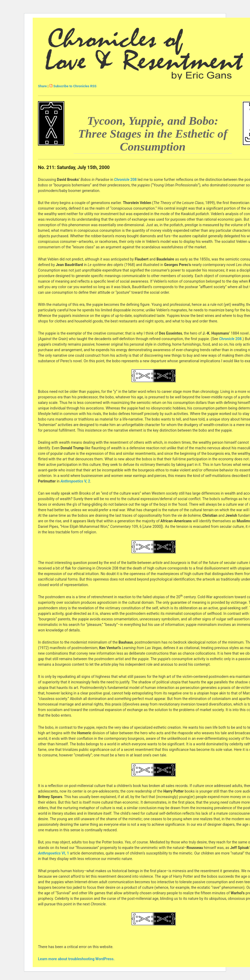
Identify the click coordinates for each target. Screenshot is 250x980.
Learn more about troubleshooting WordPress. (76, 959)
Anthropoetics (72, 481)
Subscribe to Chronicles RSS (75, 86)
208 (133, 180)
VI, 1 (65, 853)
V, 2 (87, 481)
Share (42, 86)
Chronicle (122, 180)
